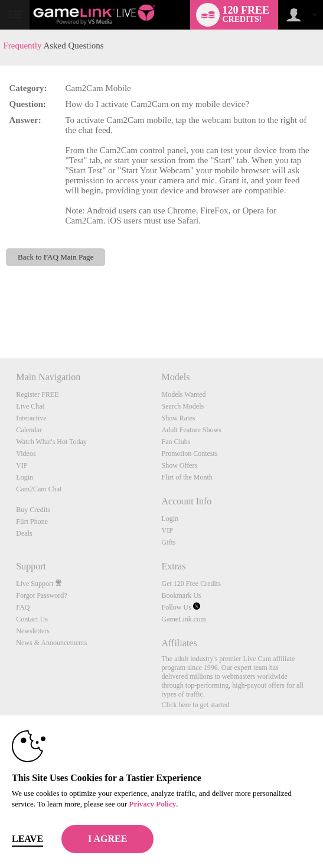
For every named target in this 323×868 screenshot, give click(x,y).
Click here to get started (195, 705)
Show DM (0, 314)
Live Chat (30, 406)
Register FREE (37, 394)
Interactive (31, 418)
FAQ (23, 607)
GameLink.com (183, 619)
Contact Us (32, 619)
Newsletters (33, 631)
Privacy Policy (152, 804)
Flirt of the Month (187, 477)
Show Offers (179, 465)
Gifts (168, 542)
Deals (24, 533)
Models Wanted (183, 394)
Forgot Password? (41, 595)
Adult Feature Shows (191, 430)
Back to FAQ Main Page (56, 257)
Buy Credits (33, 510)
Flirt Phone (32, 522)
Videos (26, 454)
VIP (22, 465)
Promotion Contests (189, 454)
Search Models (182, 406)
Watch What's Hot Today (51, 442)
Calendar (29, 430)
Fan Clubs (176, 442)
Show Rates (178, 418)
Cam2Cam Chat (39, 489)
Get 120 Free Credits (191, 584)
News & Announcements (51, 643)
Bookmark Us (181, 595)
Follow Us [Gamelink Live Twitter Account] (180, 607)
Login (25, 477)
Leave (27, 839)
